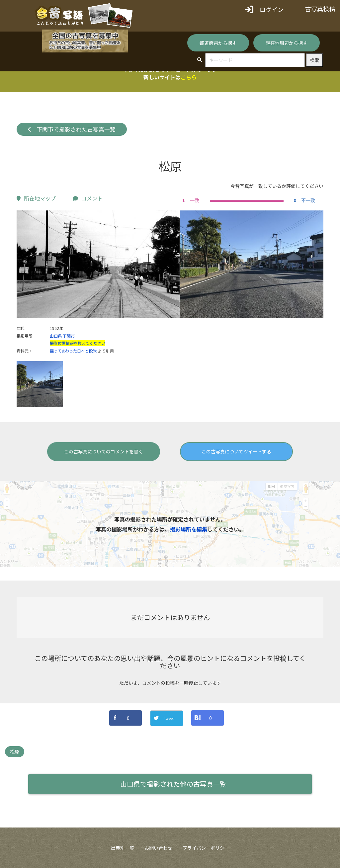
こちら (189, 77)
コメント (88, 198)
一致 (190, 200)
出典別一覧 (123, 848)
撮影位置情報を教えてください (78, 343)
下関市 (69, 336)
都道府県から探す (218, 43)
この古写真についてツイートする (236, 451)
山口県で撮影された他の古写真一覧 (173, 784)
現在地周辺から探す (287, 43)
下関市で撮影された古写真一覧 (72, 129)
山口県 (56, 336)
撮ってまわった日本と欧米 (73, 351)
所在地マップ (36, 198)
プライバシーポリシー (206, 848)
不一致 (303, 200)
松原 (15, 751)
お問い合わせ (158, 848)
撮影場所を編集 (189, 529)
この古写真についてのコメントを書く (104, 451)
